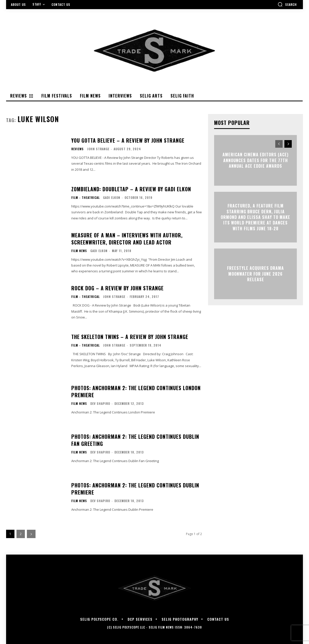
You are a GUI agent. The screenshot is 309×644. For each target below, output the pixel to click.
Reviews (78, 149)
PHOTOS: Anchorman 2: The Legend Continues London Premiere (136, 391)
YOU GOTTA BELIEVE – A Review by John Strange (128, 140)
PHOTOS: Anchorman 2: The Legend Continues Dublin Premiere (135, 489)
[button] (287, 4)
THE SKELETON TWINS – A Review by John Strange (130, 337)
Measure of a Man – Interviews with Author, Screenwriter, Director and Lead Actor (127, 239)
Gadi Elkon (112, 197)
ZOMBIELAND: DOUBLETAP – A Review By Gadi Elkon (131, 189)
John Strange (98, 149)
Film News (79, 251)
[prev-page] (279, 144)
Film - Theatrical (85, 198)
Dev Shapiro (100, 403)
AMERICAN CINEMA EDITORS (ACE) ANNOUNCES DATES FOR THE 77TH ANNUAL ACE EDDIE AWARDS (255, 160)
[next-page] (31, 534)
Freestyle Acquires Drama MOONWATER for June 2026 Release (255, 274)
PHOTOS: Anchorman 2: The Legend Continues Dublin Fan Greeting (135, 440)
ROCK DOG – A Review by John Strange (117, 288)
